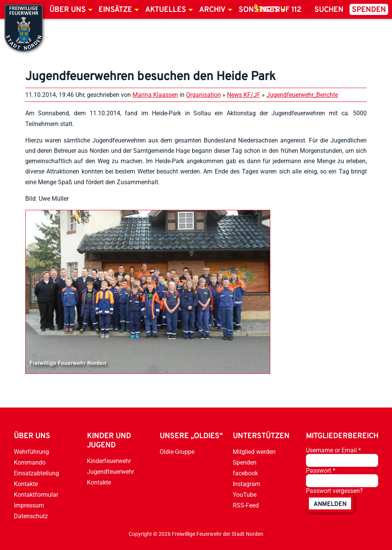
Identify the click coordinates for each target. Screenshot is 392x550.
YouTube (245, 495)
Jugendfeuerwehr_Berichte (302, 95)
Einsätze (115, 10)
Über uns (68, 10)
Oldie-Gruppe (177, 452)
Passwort (321, 471)
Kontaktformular (36, 495)
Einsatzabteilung (36, 473)
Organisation (203, 95)
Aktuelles (166, 10)
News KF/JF (244, 95)
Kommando (30, 462)
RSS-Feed (246, 505)
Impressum (29, 505)
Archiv (212, 10)
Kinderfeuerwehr (109, 461)
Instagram (247, 484)
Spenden (369, 10)
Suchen (329, 10)
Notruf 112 (281, 10)
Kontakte (26, 484)
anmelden (330, 504)
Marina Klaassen (155, 95)
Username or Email (333, 450)
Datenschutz (31, 516)
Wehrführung (31, 452)
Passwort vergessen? (334, 491)
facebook (245, 473)
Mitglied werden (254, 452)
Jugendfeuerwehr (110, 472)
